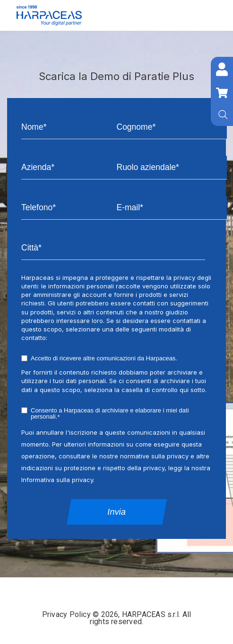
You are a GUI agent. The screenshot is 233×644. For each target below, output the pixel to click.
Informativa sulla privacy (57, 480)
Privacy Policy (67, 614)
